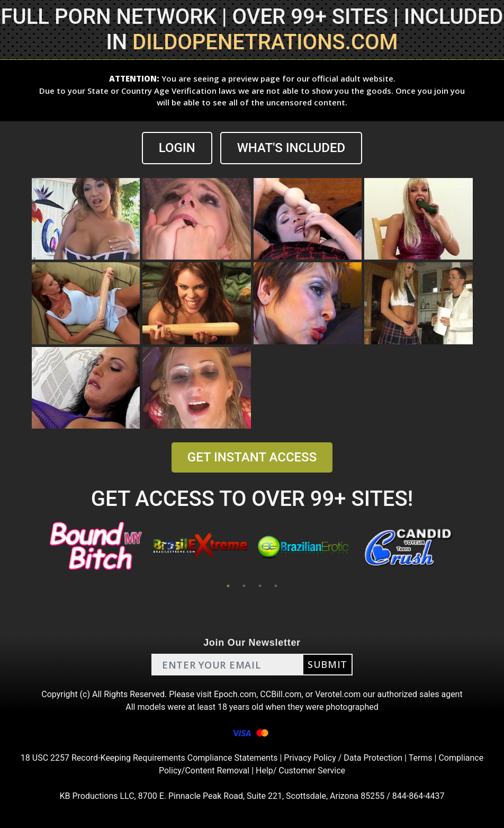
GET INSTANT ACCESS (252, 457)
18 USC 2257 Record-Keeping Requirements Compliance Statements (149, 758)
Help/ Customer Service (300, 771)
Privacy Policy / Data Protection (343, 758)
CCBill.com (281, 694)
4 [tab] (276, 586)
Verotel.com (338, 694)
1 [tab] (228, 586)
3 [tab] (260, 586)
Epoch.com (235, 694)
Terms (421, 758)
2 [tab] (244, 586)
